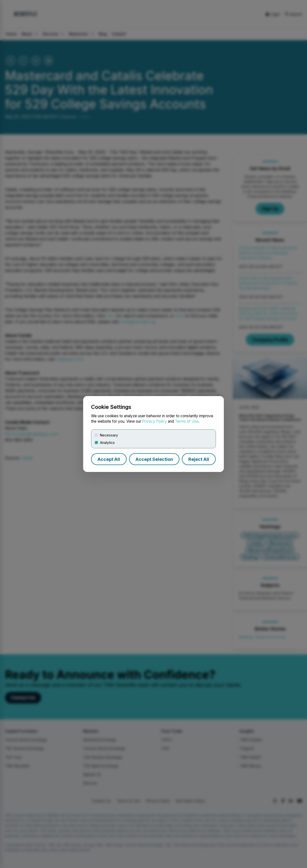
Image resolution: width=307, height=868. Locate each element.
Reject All (199, 459)
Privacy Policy (154, 421)
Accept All (109, 459)
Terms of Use (187, 421)
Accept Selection (154, 459)
